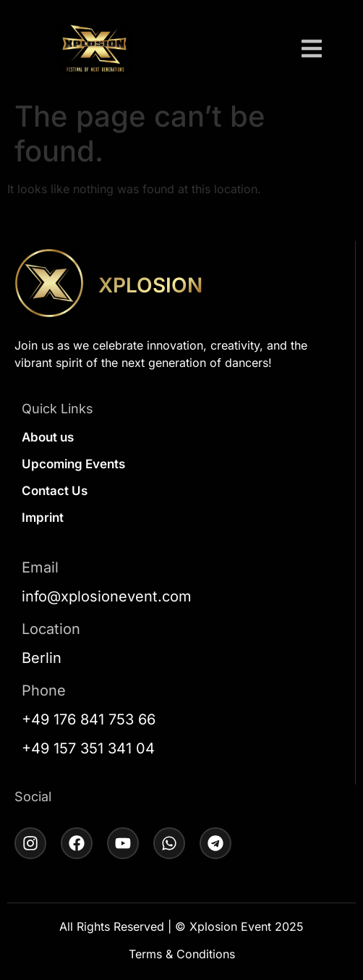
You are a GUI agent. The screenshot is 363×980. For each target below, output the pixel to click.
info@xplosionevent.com (107, 596)
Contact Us (55, 491)
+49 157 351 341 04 (88, 748)
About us (48, 437)
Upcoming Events (73, 464)
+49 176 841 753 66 (89, 719)
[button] (312, 51)
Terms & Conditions (182, 954)
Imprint (43, 518)
